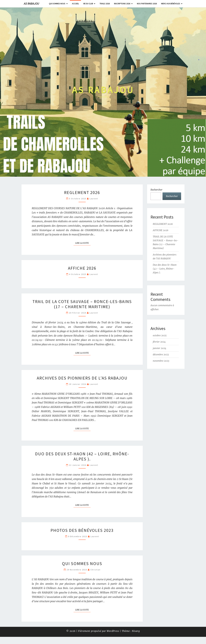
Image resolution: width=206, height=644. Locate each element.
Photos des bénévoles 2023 (82, 530)
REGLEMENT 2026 (82, 192)
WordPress (113, 631)
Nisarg (136, 631)
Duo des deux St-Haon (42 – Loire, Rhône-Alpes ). (82, 456)
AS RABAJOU (31, 4)
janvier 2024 (160, 348)
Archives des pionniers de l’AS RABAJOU (82, 378)
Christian (95, 570)
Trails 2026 (105, 4)
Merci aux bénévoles (171, 4)
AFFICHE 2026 (82, 268)
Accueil (75, 4)
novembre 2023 (161, 361)
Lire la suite (83, 243)
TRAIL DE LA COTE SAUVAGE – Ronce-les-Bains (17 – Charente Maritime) (82, 304)
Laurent (94, 199)
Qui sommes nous (57, 4)
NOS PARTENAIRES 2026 (147, 4)
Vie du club (88, 4)
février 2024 (159, 342)
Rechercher (156, 190)
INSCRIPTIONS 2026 (122, 4)
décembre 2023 (161, 354)
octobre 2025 (160, 335)
